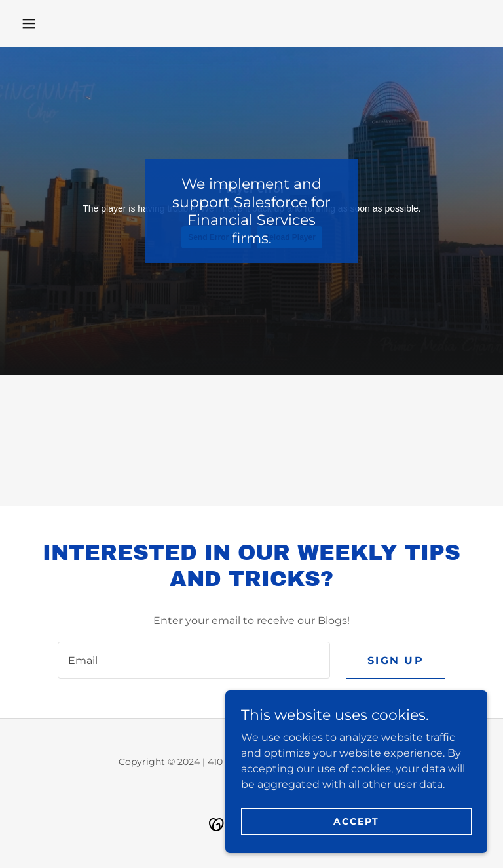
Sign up (396, 661)
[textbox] (194, 660)
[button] (29, 24)
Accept (356, 821)
